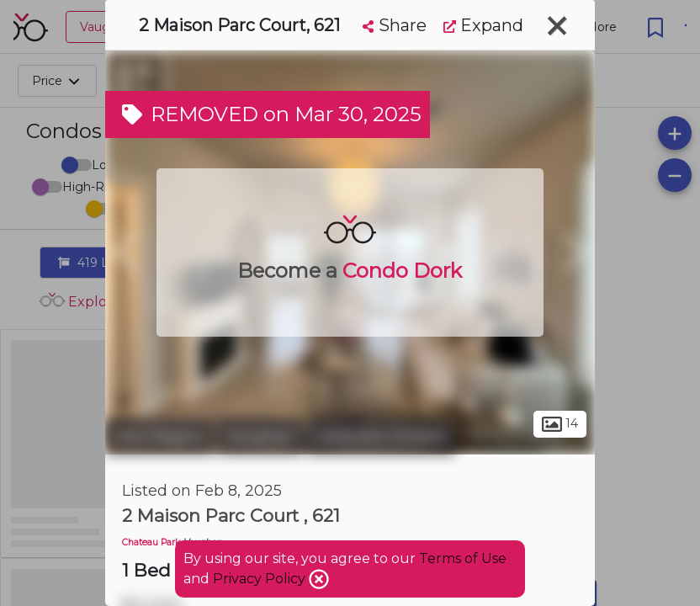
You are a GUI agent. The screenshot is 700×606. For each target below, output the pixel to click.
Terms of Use (463, 558)
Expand (483, 25)
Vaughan (260, 436)
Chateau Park (151, 542)
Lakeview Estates (381, 436)
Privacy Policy (261, 579)
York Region (159, 436)
